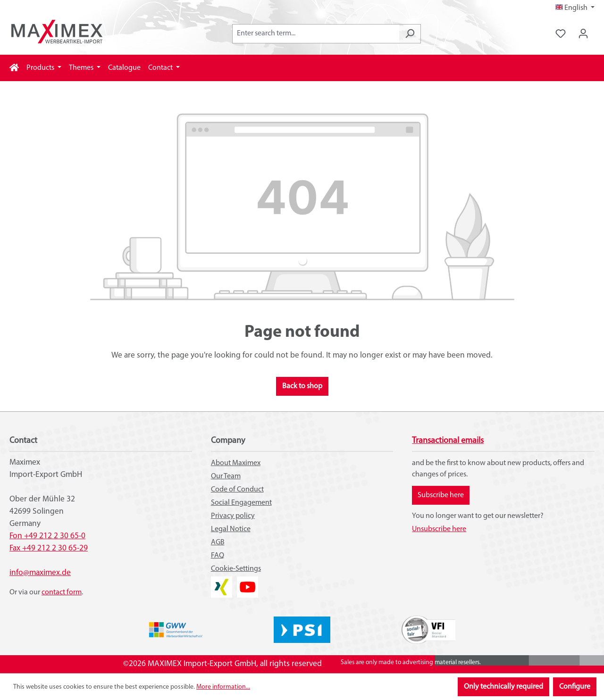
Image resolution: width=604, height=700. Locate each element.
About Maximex (236, 463)
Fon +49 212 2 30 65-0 (47, 536)
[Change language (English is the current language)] (575, 8)
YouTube (247, 582)
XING (219, 582)
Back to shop (302, 386)
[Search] (410, 34)
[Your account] (583, 34)
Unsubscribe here (439, 529)
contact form (62, 592)
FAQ (218, 556)
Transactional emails (448, 441)
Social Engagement (241, 503)
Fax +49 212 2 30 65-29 (49, 548)
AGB (218, 542)
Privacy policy (233, 516)
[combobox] (316, 34)
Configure (575, 687)
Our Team (226, 476)
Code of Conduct (237, 490)
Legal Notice (231, 529)
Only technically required (503, 687)
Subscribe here (441, 495)
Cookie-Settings (236, 569)
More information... (223, 687)
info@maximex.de (40, 573)
